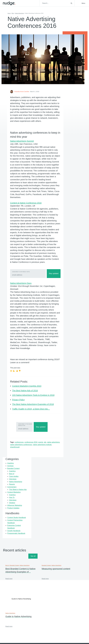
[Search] (59, 3)
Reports (70, 141)
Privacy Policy (65, 588)
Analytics (69, 112)
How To (70, 162)
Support (63, 582)
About (33, 585)
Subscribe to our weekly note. (22, 309)
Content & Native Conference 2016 (27, 231)
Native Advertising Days (22, 321)
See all (81, 516)
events (42, 489)
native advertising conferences (31, 491)
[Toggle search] (71, 3)
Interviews (71, 133)
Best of (70, 126)
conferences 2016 (32, 489)
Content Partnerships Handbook (70, 196)
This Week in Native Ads (71, 149)
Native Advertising (21, 13)
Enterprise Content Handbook (69, 204)
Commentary (70, 144)
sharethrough (22, 494)
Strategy (70, 168)
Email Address (37, 617)
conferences (20, 489)
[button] (82, 3)
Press (63, 585)
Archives (68, 115)
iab (46, 489)
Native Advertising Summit (23, 164)
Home (10, 13)
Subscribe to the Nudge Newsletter (23, 472)
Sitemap (63, 591)
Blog (14, 13)
